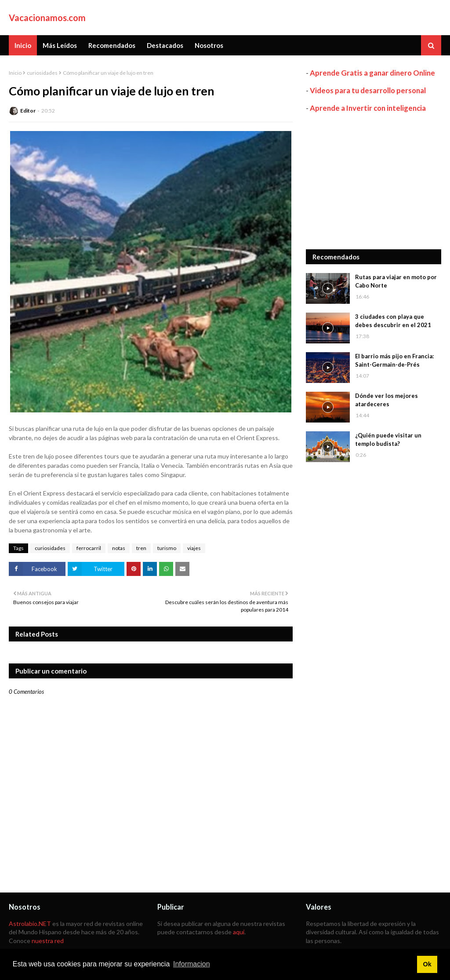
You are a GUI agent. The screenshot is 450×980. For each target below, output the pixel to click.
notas (119, 548)
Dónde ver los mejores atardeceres (386, 400)
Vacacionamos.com (47, 18)
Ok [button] (427, 964)
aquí (239, 932)
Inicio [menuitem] (23, 45)
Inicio (15, 73)
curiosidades (42, 73)
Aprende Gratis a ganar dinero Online (372, 73)
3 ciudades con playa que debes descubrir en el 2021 (393, 321)
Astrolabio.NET (30, 924)
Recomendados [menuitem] (112, 45)
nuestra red (48, 941)
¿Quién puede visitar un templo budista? (388, 440)
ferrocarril (89, 548)
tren (141, 548)
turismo (167, 548)
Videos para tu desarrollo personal (368, 90)
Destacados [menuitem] (165, 45)
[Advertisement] (374, 181)
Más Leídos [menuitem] (60, 45)
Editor (28, 111)
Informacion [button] (192, 964)
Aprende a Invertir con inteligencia (368, 108)
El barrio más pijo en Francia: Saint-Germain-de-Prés (394, 361)
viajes (194, 548)
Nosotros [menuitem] (209, 45)
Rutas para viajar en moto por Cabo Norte (396, 281)
